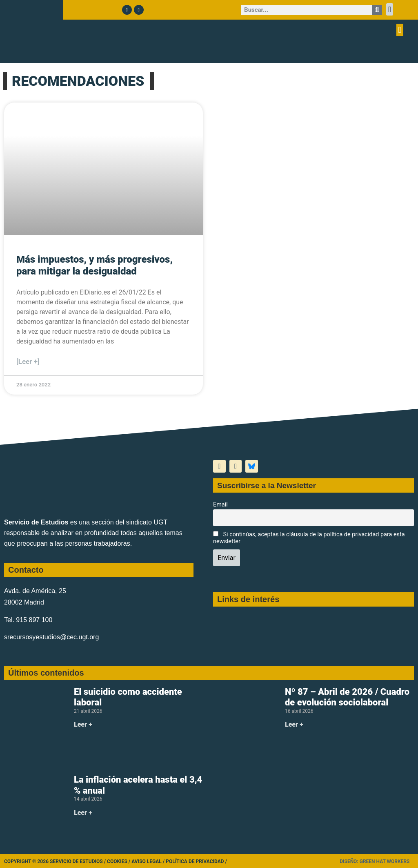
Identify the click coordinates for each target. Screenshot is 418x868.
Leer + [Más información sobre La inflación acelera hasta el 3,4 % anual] (83, 813)
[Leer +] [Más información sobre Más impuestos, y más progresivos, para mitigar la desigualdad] (28, 361)
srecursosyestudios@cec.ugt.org (51, 637)
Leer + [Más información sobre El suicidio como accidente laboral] (83, 724)
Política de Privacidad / (196, 861)
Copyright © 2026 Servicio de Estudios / (56, 861)
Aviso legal (147, 861)
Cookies (117, 861)
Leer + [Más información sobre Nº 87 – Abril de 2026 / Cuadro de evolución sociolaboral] (294, 724)
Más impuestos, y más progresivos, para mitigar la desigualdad (94, 265)
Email (220, 505)
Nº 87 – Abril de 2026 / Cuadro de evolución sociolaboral (347, 697)
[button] (390, 9)
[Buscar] (377, 10)
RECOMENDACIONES (78, 81)
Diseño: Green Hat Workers (375, 861)
